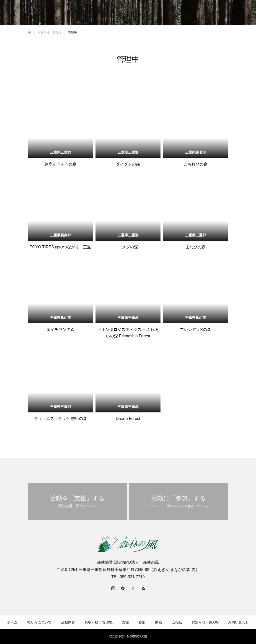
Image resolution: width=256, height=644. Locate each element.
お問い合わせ (238, 622)
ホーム (12, 622)
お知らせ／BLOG (205, 622)
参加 (142, 622)
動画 (158, 622)
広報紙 (177, 622)
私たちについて (39, 622)
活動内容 (68, 622)
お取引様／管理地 (98, 622)
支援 (125, 622)
